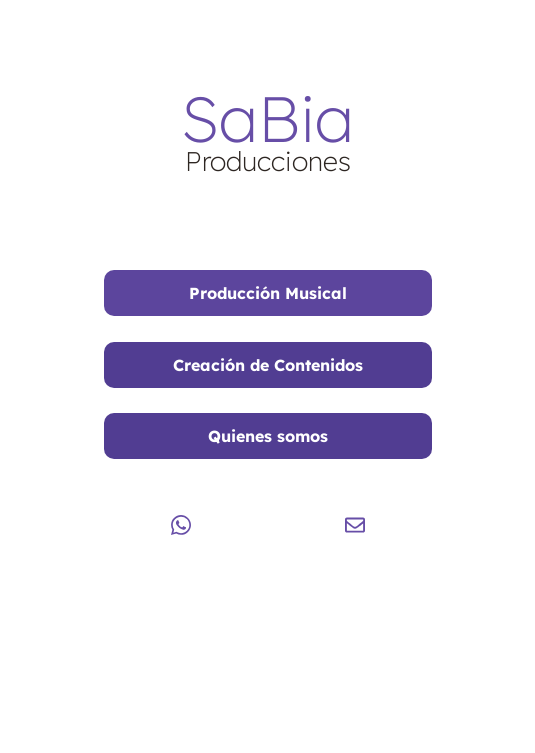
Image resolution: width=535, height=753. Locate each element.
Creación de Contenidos (268, 365)
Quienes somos (268, 436)
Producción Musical (268, 293)
